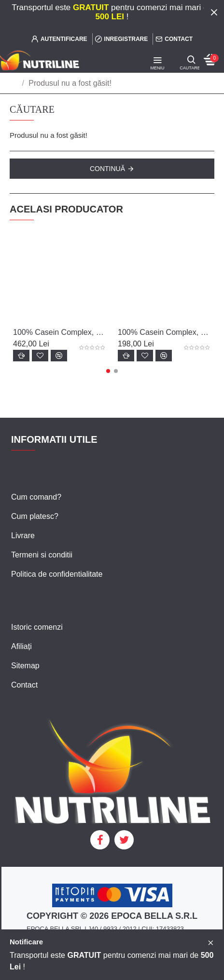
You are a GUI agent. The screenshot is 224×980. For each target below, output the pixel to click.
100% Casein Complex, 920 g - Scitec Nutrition (164, 332)
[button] (108, 371)
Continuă (107, 169)
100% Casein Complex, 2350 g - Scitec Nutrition (60, 332)
